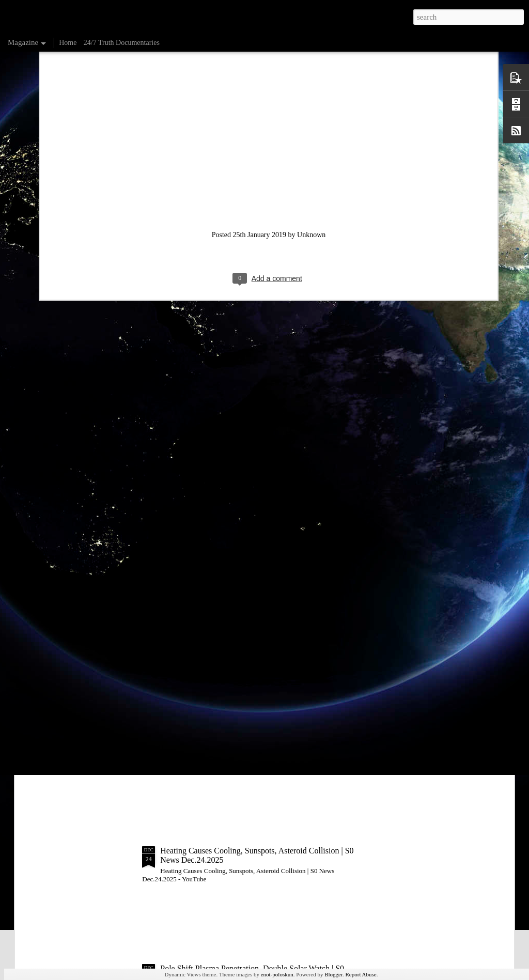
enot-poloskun (277, 974)
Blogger (333, 974)
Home (68, 43)
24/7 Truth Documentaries (122, 43)
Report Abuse (361, 974)
